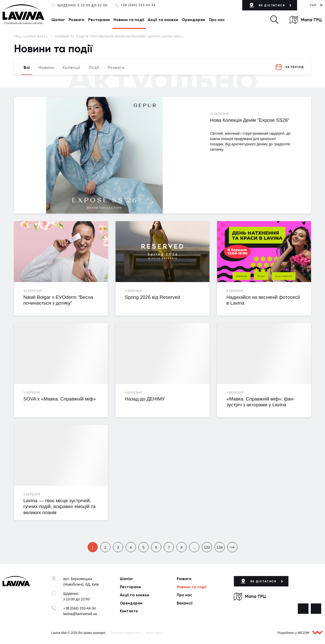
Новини (46, 67)
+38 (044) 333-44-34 (138, 5)
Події (94, 67)
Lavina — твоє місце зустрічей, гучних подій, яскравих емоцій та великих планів (59, 507)
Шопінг (58, 20)
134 (220, 547)
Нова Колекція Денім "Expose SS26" (250, 120)
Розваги (76, 20)
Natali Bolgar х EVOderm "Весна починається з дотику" (58, 300)
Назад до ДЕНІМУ (145, 399)
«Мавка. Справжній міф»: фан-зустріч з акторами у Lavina (261, 402)
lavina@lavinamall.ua (80, 614)
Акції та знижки (163, 20)
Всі (27, 67)
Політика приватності (125, 633)
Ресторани (99, 20)
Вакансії (185, 603)
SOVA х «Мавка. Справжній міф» (60, 399)
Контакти (129, 611)
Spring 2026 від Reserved (152, 297)
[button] (274, 20)
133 (207, 547)
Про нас (217, 20)
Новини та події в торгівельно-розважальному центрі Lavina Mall (119, 37)
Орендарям (193, 20)
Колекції (71, 67)
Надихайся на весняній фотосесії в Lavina (263, 300)
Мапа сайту (154, 633)
